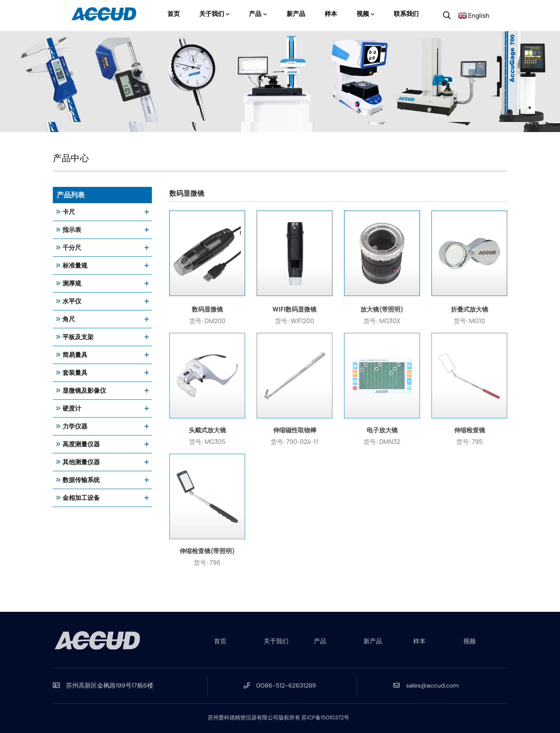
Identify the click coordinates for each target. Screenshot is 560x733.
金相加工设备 (81, 498)
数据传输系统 (81, 480)
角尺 (69, 319)
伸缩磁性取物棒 (295, 432)
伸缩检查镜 (470, 432)
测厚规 (72, 284)
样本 (331, 14)
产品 (255, 14)
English (479, 16)
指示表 (72, 230)
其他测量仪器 (81, 462)
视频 (363, 14)
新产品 (296, 14)
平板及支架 (78, 337)
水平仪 (72, 302)
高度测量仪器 (81, 445)
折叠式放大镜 (470, 312)
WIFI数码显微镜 (295, 312)
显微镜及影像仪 (84, 391)
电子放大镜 (382, 432)
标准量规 (75, 266)
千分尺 (72, 248)
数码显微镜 (207, 312)
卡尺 (69, 212)
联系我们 (406, 14)
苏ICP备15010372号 (323, 717)
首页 (174, 14)
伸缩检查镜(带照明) (207, 553)
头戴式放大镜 (207, 432)
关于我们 (212, 14)
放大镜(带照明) (382, 312)
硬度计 (72, 409)
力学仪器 (75, 427)
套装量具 (75, 373)
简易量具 (75, 355)
